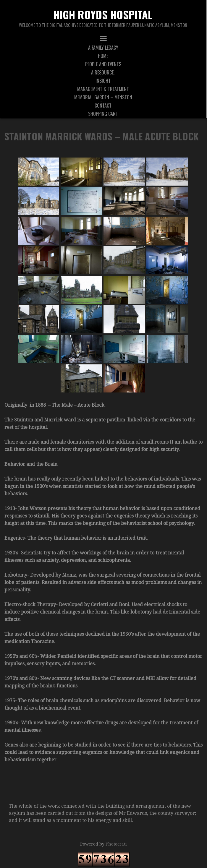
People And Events (103, 64)
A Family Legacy (103, 48)
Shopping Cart (103, 114)
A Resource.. (103, 72)
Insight (103, 81)
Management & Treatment (103, 89)
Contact (103, 106)
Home (103, 56)
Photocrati (116, 844)
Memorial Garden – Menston (103, 97)
